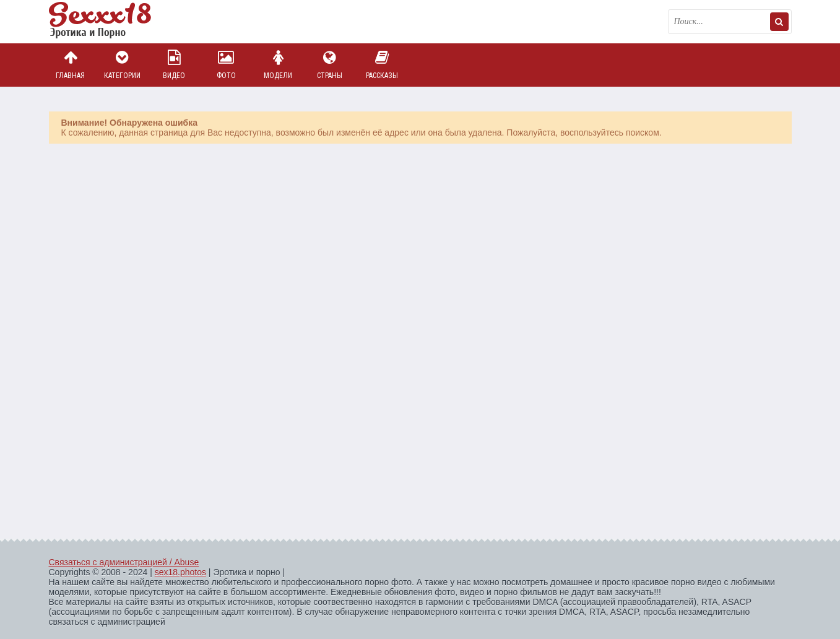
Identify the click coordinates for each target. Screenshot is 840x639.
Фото (226, 65)
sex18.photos (180, 572)
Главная (71, 65)
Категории (122, 65)
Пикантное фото (111, 22)
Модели (278, 65)
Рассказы (382, 65)
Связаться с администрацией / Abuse (124, 562)
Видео (174, 65)
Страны (330, 65)
